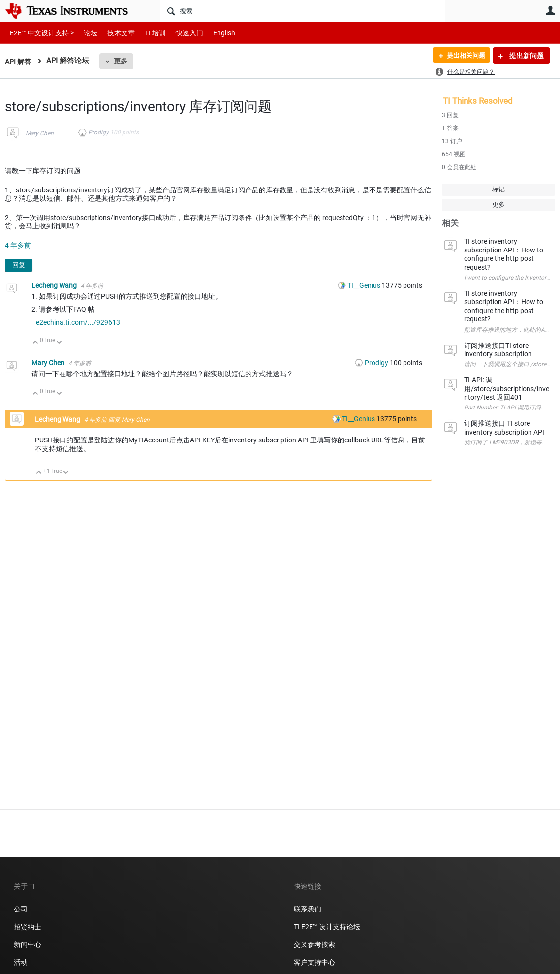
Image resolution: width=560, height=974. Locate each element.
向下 (59, 343)
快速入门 (180, 33)
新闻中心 (28, 944)
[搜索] (302, 11)
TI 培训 (147, 33)
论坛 (85, 33)
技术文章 (114, 33)
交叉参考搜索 (314, 944)
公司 (21, 909)
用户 (550, 10)
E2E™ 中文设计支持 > (39, 33)
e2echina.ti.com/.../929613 (78, 322)
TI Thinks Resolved (478, 101)
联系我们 (308, 909)
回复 (19, 265)
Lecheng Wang (55, 285)
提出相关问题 (463, 56)
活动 (21, 962)
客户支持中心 (314, 962)
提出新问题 (526, 56)
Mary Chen (40, 133)
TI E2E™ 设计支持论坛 (327, 927)
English (212, 33)
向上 (36, 343)
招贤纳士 (28, 927)
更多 (123, 61)
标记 (498, 189)
